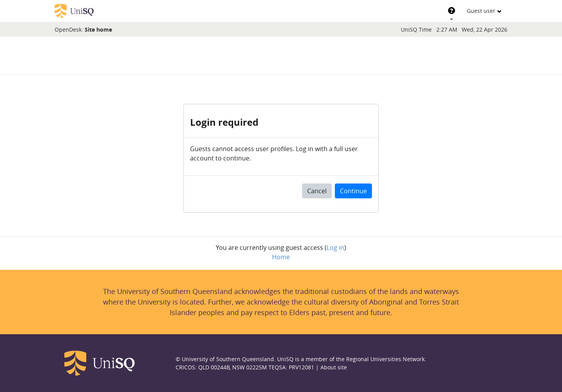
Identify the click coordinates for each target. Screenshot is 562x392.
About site (334, 367)
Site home (98, 29)
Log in (335, 248)
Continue (353, 191)
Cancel (317, 191)
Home (281, 257)
